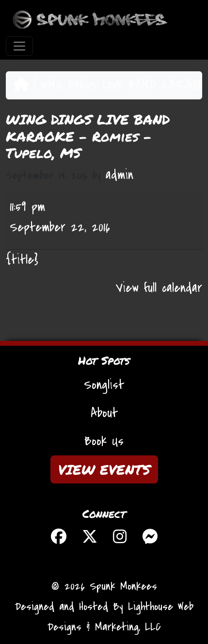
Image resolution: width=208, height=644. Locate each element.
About (104, 413)
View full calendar (159, 288)
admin (120, 175)
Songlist (104, 385)
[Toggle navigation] (19, 46)
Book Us (104, 441)
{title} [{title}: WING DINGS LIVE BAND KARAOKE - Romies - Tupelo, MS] (22, 260)
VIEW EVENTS (104, 469)
